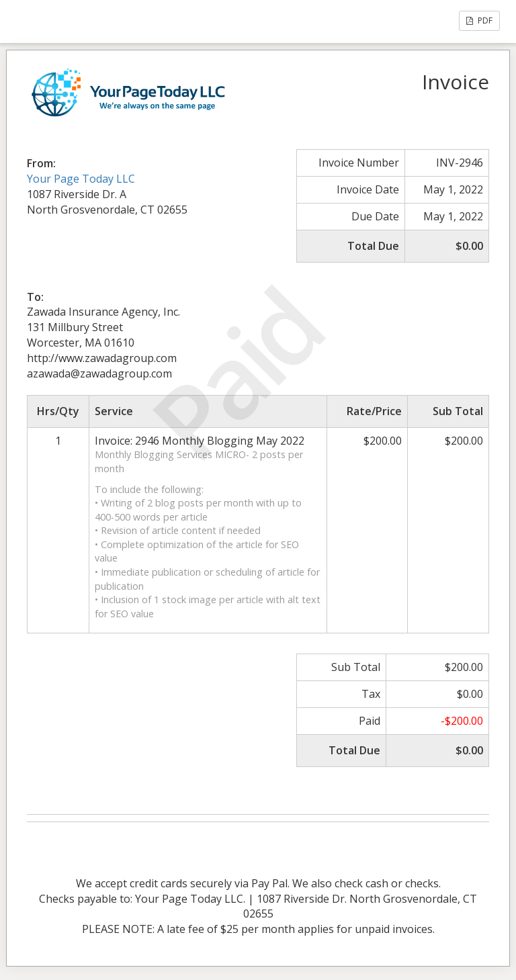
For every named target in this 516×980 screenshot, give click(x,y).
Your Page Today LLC (81, 179)
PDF (479, 20)
